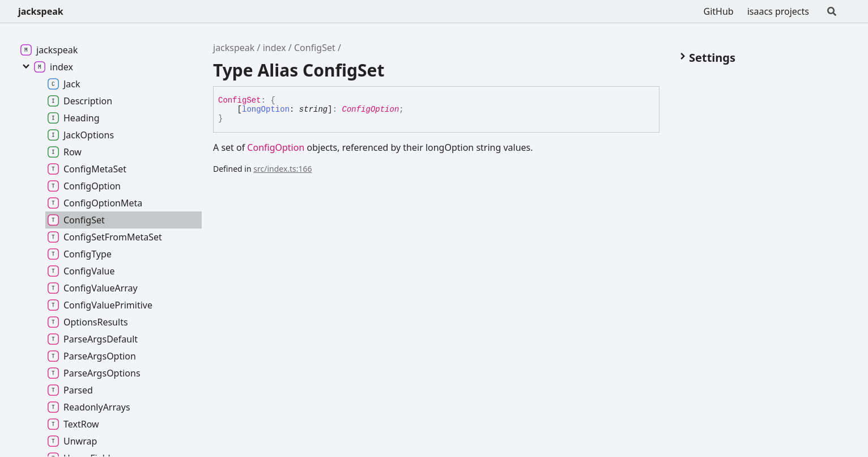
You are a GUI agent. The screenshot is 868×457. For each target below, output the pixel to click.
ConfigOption (370, 109)
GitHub (719, 11)
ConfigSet (315, 48)
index (275, 48)
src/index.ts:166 (282, 169)
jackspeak (41, 11)
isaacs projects (778, 11)
